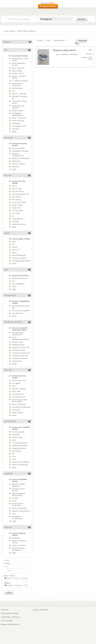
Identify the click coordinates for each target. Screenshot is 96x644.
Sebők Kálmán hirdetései (26, 31)
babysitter (16, 167)
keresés (82, 19)
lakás (14, 242)
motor (14, 286)
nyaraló (15, 247)
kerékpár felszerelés (19, 446)
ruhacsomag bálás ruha (21, 194)
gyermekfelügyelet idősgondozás (19, 494)
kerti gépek (16, 383)
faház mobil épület (19, 404)
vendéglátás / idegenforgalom (18, 114)
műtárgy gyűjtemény (20, 443)
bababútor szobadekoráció (18, 155)
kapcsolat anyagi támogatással (18, 549)
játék (14, 440)
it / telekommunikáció (20, 81)
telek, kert (16, 250)
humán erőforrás (18, 121)
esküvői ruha (17, 189)
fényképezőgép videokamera (18, 334)
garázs (14, 253)
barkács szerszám (19, 381)
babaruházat (16, 161)
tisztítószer (16, 410)
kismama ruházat (18, 164)
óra (13, 216)
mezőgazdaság (10, 295)
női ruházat (16, 213)
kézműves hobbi (18, 432)
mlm (14, 91)
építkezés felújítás (19, 389)
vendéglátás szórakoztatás (17, 517)
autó (14, 281)
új (27, 585)
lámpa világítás (18, 413)
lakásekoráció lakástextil (21, 407)
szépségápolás (18, 219)
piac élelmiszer (18, 313)
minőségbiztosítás (19, 126)
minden (10, 578)
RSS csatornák (7, 621)
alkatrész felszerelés (20, 278)
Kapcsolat (5, 610)
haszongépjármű (18, 284)
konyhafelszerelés (19, 397)
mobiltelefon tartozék (20, 358)
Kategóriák (7, 42)
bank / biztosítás (18, 68)
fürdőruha (15, 221)
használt (19, 585)
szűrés (9, 592)
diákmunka (16, 123)
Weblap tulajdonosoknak (10, 624)
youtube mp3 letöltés (41, 610)
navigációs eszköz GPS (21, 347)
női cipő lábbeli (18, 211)
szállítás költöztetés (19, 508)
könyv (14, 459)
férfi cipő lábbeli (18, 191)
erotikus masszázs (19, 545)
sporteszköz (17, 451)
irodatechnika (17, 361)
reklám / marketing (19, 118)
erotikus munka (18, 73)
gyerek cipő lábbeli (19, 202)
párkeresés (16, 538)
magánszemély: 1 (60, 40)
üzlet (14, 514)
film (13, 454)
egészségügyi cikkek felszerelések (20, 401)
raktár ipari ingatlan (19, 258)
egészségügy (17, 71)
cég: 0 (49, 40)
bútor (14, 386)
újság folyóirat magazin (21, 462)
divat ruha (8, 175)
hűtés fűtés (16, 391)
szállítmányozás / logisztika (19, 107)
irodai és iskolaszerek (20, 465)
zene (14, 456)
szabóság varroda (19, 224)
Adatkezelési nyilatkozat (10, 617)
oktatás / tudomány (19, 94)
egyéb (14, 132)
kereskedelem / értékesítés (18, 85)
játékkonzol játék (18, 345)
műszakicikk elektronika (13, 322)
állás (6, 50)
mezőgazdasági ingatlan (21, 261)
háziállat (15, 498)
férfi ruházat (16, 200)
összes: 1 (41, 40)
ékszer (14, 186)
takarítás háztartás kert (21, 511)
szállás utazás (17, 437)
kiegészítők (16, 208)
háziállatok (16, 435)
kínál (26, 578)
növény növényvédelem (21, 311)
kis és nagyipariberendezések (21, 338)
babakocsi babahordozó (21, 158)
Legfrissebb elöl (81, 42)
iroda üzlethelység (19, 255)
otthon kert (8, 370)
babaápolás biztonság (20, 151)
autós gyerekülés (18, 148)
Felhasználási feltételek (10, 613)
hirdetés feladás (48, 6)
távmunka (16, 129)
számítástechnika (19, 350)
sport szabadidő (10, 421)
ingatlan (7, 233)
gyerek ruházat (17, 205)
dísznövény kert (18, 394)
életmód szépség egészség (18, 485)
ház (13, 244)
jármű (6, 270)
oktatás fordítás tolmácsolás (18, 505)
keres (18, 578)
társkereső (8, 527)
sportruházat (17, 197)
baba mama (8, 138)
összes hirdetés (9, 31)
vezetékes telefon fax (20, 356)
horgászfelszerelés (19, 448)
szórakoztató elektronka (21, 353)
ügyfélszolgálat (18, 110)
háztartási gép (17, 342)
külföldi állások (17, 88)
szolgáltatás (8, 474)
